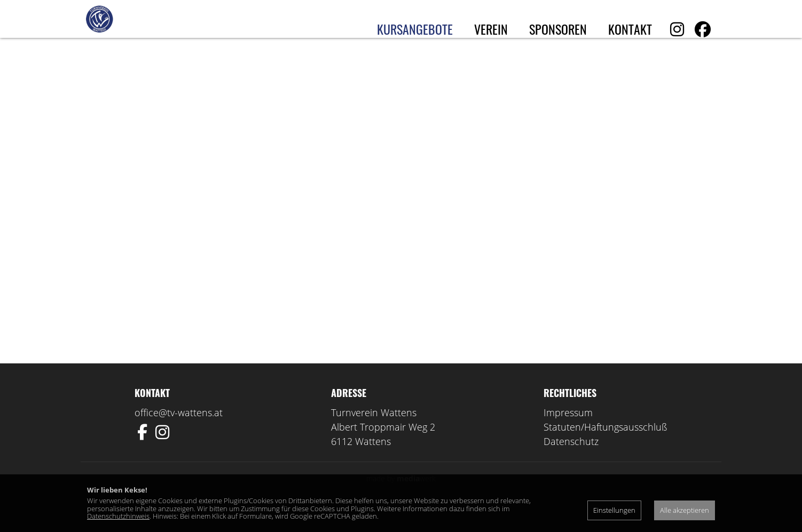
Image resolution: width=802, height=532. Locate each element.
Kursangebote (415, 29)
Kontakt (630, 29)
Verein (491, 29)
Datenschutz (571, 462)
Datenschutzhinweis (118, 516)
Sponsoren (558, 29)
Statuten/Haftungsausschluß (606, 448)
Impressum (568, 433)
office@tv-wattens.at (179, 433)
